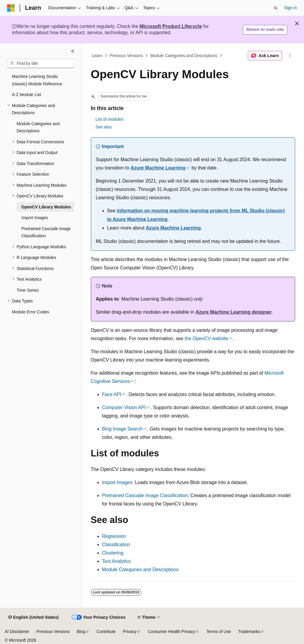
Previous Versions (126, 56)
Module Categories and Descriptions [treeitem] (38, 127)
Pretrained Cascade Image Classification (145, 495)
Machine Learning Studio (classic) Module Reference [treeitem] (37, 80)
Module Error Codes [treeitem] (30, 312)
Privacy (130, 632)
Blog (81, 632)
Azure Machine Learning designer (233, 312)
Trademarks (249, 632)
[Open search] (276, 8)
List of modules (110, 119)
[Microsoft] (11, 8)
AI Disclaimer (17, 632)
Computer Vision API (124, 407)
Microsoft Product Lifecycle (171, 26)
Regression (114, 536)
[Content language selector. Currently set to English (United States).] (33, 618)
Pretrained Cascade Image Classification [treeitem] (46, 232)
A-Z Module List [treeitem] (26, 95)
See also (104, 127)
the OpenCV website (206, 339)
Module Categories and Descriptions (184, 56)
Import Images (117, 482)
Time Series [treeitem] (28, 290)
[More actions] (290, 56)
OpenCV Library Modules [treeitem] (46, 207)
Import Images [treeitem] (35, 218)
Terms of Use (218, 632)
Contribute (106, 632)
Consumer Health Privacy (171, 632)
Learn (97, 56)
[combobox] (41, 64)
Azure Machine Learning (158, 168)
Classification (116, 545)
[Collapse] (73, 51)
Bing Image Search (122, 429)
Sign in (290, 8)
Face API (112, 394)
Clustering (113, 553)
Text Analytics (117, 561)
